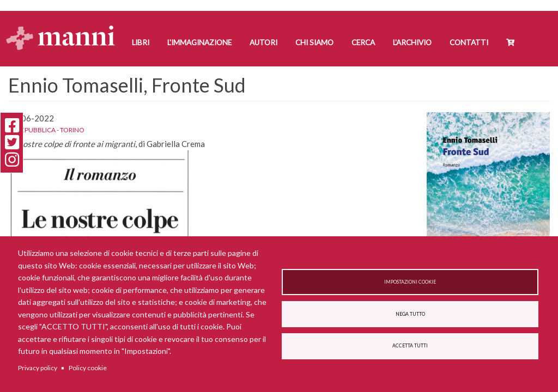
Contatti (469, 42)
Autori (263, 42)
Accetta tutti (410, 346)
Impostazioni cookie (410, 282)
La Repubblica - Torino (46, 130)
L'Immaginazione (199, 42)
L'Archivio (412, 42)
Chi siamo (314, 42)
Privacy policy (38, 368)
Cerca (363, 42)
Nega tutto (410, 314)
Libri (141, 42)
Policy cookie (88, 368)
